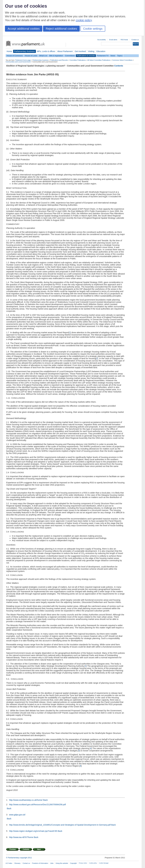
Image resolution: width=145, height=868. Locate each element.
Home (9, 51)
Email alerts (113, 40)
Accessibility (102, 40)
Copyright (73, 863)
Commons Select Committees (122, 60)
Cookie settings (93, 29)
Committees (70, 56)
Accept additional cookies (24, 29)
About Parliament (65, 51)
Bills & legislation (56, 56)
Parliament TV (103, 56)
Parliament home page (23, 60)
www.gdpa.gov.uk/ (17, 815)
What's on (43, 56)
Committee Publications (78, 60)
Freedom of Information (40, 863)
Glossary (17, 863)
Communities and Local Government (18, 62)
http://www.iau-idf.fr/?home (21, 837)
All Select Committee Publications (99, 60)
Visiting (91, 51)
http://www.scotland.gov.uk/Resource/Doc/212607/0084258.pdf (37, 805)
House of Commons (15, 56)
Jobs (52, 863)
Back (45, 800)
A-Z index (9, 863)
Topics (120, 56)
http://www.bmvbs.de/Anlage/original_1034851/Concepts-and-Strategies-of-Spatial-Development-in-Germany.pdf (60, 825)
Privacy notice (83, 863)
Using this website (62, 863)
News (113, 56)
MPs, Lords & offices (46, 51)
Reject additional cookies (61, 29)
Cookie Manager (104, 863)
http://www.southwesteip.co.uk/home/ (26, 800)
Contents (119, 66)
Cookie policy (93, 863)
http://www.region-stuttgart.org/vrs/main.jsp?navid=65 (33, 831)
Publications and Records (59, 60)
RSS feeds (124, 40)
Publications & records (86, 56)
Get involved (80, 51)
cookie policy (84, 20)
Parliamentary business (24, 51)
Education (101, 51)
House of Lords (31, 56)
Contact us (135, 40)
